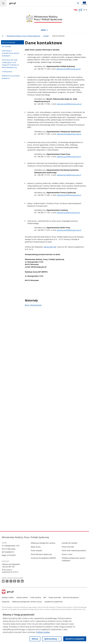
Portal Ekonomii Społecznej (41, 554)
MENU (44, 30)
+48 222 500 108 (50, 247)
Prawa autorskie (55, 597)
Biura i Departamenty (33, 305)
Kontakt (46, 36)
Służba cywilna (22, 597)
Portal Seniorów (68, 547)
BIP (45, 597)
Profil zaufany (36, 597)
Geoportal (6, 602)
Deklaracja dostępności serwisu (43, 543)
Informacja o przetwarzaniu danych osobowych (11, 53)
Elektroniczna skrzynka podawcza (11, 77)
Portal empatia (37, 550)
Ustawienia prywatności (54, 602)
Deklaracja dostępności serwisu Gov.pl (27, 602)
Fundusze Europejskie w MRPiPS (43, 558)
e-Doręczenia (7, 72)
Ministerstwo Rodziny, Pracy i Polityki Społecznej (23, 36)
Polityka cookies (8, 597)
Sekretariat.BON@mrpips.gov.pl (69, 104)
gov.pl (8, 592)
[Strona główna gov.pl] (13, 3)
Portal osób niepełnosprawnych (74, 550)
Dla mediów (6, 46)
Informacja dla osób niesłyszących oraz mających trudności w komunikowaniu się (10, 64)
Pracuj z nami (67, 554)
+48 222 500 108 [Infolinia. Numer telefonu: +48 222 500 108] (8, 567)
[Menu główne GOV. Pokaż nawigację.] (3, 3)
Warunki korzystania (71, 597)
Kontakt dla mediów (69, 543)
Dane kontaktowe (9, 42)
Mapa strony (36, 547)
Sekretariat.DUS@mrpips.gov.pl (69, 134)
